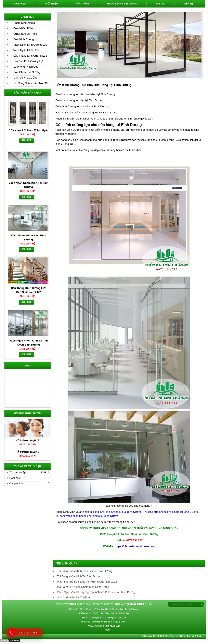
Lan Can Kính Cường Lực (29, 61)
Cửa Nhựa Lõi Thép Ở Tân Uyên (28, 130)
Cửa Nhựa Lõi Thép (25, 34)
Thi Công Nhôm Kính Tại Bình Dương (79, 576)
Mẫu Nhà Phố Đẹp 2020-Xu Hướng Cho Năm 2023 (87, 582)
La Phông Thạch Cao (26, 67)
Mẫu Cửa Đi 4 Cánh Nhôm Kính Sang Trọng (83, 587)
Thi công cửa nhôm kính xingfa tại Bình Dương (170, 512)
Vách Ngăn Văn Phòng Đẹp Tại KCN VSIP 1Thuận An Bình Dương (96, 592)
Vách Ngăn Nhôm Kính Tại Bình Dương (29, 185)
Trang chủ (19, 4)
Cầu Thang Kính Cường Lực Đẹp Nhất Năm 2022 (29, 290)
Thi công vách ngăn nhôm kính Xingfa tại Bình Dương (87, 516)
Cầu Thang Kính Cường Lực (30, 56)
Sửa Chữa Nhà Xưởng (27, 72)
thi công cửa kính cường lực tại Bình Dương (116, 512)
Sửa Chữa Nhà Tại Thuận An (74, 597)
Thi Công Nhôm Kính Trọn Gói (31, 83)
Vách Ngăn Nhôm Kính (27, 50)
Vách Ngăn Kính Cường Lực (30, 45)
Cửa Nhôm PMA (23, 28)
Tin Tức (161, 4)
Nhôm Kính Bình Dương (122, 4)
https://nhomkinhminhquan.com (135, 546)
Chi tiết (27, 140)
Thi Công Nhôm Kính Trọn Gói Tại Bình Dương (85, 571)
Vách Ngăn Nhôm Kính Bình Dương (29, 237)
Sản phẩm (83, 4)
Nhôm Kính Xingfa (24, 23)
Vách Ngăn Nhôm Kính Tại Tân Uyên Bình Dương (29, 343)
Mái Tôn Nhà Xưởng (25, 78)
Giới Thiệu (51, 4)
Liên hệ (188, 4)
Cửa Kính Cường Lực (26, 39)
